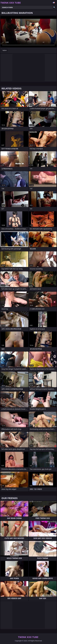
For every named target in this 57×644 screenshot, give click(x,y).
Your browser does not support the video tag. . (28, 32)
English (54, 3)
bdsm (5, 50)
